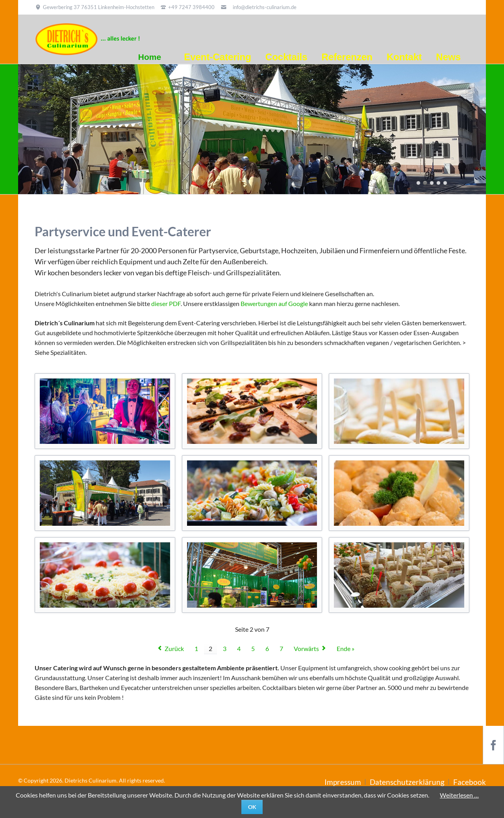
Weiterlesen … (459, 795)
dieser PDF (166, 303)
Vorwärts (306, 648)
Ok (252, 807)
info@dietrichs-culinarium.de (265, 7)
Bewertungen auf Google (274, 303)
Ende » (346, 648)
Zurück (174, 648)
